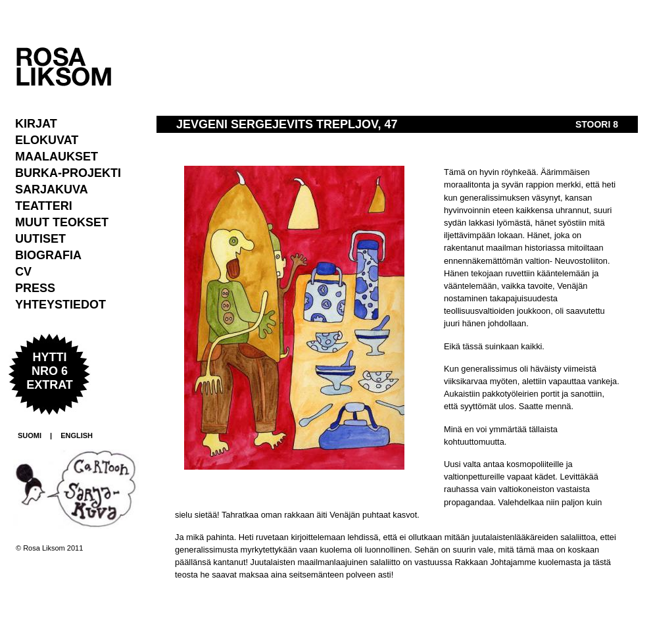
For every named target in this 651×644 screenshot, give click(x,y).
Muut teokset (62, 222)
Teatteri (44, 206)
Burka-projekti (68, 173)
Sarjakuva (52, 189)
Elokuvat (47, 140)
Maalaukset (57, 157)
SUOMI (30, 435)
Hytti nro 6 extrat (50, 371)
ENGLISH (77, 435)
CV (23, 272)
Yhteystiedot (60, 305)
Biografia (48, 255)
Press (35, 288)
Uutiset (40, 239)
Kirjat (36, 124)
